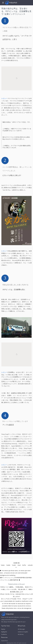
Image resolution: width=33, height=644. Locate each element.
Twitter (3, 565)
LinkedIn (30, 565)
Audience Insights (23, 632)
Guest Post (4, 641)
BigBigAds (4, 632)
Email (19, 565)
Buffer (24, 565)
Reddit (8, 565)
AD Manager (21, 629)
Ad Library (21, 634)
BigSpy (3, 629)
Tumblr (14, 565)
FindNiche (4, 634)
